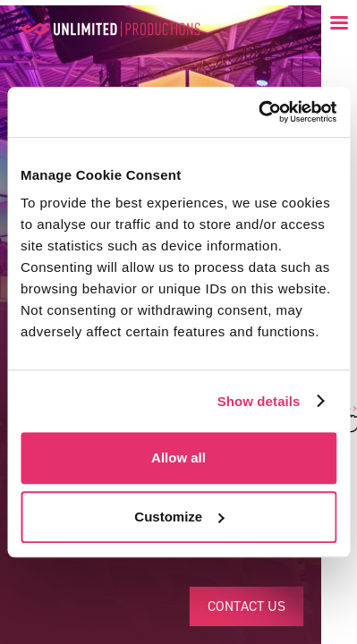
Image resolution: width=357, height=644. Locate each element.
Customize (179, 517)
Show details (259, 401)
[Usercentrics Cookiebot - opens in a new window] (258, 112)
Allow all (178, 458)
